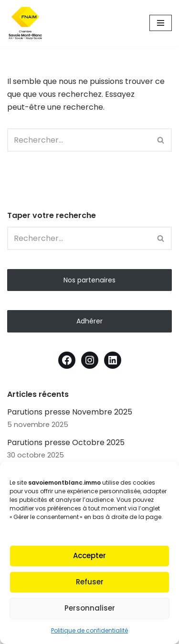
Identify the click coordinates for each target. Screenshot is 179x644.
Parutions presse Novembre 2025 (70, 412)
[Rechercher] (79, 140)
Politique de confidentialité (89, 630)
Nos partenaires (89, 280)
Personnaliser (90, 608)
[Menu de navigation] (161, 23)
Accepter (89, 556)
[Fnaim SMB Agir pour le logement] (29, 23)
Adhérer (89, 321)
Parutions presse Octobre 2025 (66, 442)
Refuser (90, 582)
